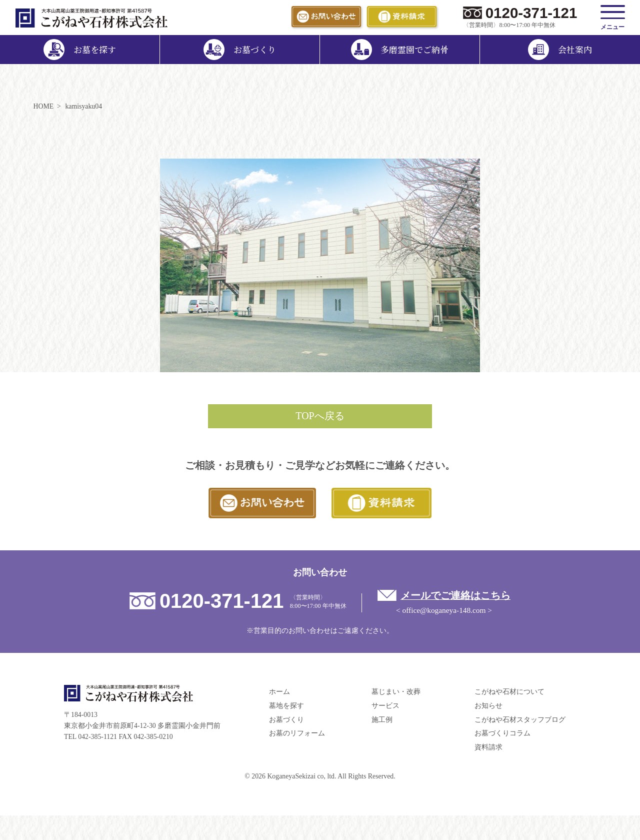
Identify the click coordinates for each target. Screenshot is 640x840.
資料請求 (488, 747)
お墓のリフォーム (297, 733)
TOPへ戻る (320, 416)
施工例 (382, 720)
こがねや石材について (509, 692)
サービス (385, 706)
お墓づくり (286, 720)
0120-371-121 (531, 13)
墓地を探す (286, 706)
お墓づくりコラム (502, 733)
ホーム (279, 692)
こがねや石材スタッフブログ (520, 720)
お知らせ (488, 706)
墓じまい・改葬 (396, 692)
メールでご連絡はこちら (455, 595)
